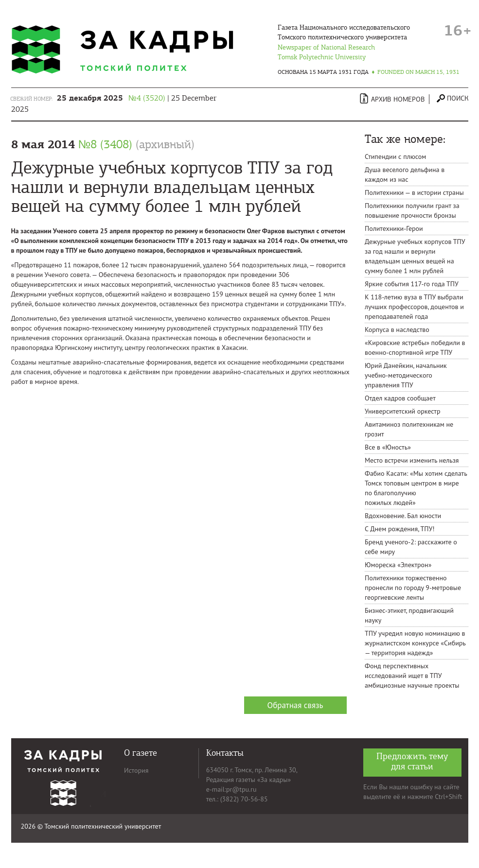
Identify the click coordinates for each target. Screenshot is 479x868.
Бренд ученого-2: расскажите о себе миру (411, 547)
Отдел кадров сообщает (400, 398)
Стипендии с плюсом (395, 156)
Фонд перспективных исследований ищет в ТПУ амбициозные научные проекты (412, 676)
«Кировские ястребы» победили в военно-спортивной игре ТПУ (415, 347)
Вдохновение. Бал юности (403, 516)
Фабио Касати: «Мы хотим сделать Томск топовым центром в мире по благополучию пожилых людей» (416, 488)
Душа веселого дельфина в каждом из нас (405, 174)
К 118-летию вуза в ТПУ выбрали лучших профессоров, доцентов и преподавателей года (414, 307)
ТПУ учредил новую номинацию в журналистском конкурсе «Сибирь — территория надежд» (415, 643)
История (136, 770)
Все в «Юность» (388, 447)
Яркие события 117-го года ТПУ (412, 284)
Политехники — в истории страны (414, 192)
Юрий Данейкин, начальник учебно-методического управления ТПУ (406, 375)
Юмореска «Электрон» (398, 565)
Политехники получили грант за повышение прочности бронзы (412, 210)
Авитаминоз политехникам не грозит (409, 429)
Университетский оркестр (403, 411)
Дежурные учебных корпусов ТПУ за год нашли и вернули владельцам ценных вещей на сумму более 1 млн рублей (415, 256)
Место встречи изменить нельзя (412, 460)
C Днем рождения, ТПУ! (400, 529)
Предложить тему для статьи (412, 761)
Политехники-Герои (394, 228)
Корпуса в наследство (397, 330)
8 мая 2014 (103, 144)
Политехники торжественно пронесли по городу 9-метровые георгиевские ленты (413, 588)
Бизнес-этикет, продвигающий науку (409, 615)
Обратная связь (295, 705)
